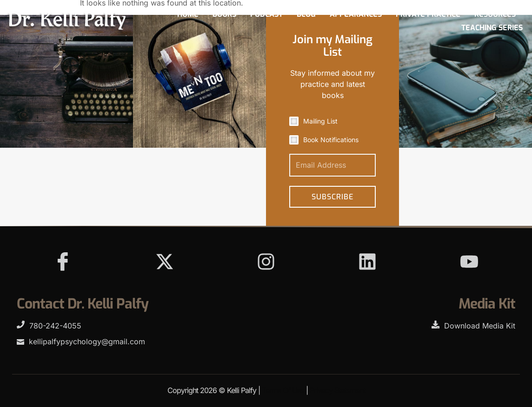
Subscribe (332, 197)
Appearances (356, 14)
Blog (306, 14)
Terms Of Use (283, 390)
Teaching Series (492, 28)
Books (224, 14)
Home (188, 14)
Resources (495, 14)
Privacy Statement (337, 390)
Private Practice (428, 14)
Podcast (266, 14)
